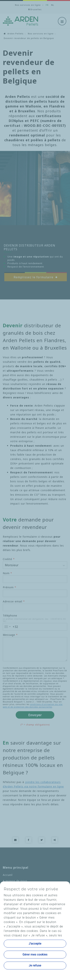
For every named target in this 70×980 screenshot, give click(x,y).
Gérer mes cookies (35, 954)
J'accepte (35, 944)
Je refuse (35, 965)
